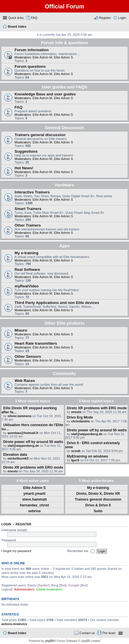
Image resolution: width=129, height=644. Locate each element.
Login (6, 524)
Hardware (65, 185)
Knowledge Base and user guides (45, 94)
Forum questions (30, 66)
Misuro (21, 330)
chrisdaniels (80, 421)
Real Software (27, 269)
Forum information (32, 50)
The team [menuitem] (109, 633)
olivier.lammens (20, 416)
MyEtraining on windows (88, 456)
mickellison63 (18, 458)
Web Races (25, 381)
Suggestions (26, 151)
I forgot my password (16, 551)
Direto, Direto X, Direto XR (98, 494)
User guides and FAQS (64, 87)
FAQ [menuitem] (34, 18)
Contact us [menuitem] (87, 633)
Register (24, 524)
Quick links (16, 18)
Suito (98, 511)
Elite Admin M (42, 57)
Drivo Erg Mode (80, 417)
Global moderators (49, 589)
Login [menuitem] (122, 18)
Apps (65, 246)
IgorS (75, 460)
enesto (13, 471)
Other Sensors (28, 356)
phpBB (50, 641)
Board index (17, 633)
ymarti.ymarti (34, 494)
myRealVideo (27, 286)
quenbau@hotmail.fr (23, 433)
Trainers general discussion (40, 135)
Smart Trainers (28, 209)
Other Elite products (64, 323)
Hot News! (24, 168)
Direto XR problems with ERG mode (33, 467)
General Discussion (64, 128)
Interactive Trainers (32, 192)
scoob (76, 451)
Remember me (81, 551)
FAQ (18, 107)
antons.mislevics (14, 624)
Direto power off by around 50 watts (33, 442)
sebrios (35, 511)
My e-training (26, 253)
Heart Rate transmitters (36, 343)
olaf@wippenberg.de (23, 446)
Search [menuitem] (124, 27)
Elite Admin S (63, 57)
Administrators (24, 589)
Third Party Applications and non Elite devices (57, 303)
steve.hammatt (35, 499)
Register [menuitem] (105, 18)
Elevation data (15, 455)
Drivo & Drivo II (98, 505)
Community (64, 373)
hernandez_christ (34, 505)
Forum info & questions (65, 43)
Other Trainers (28, 225)
